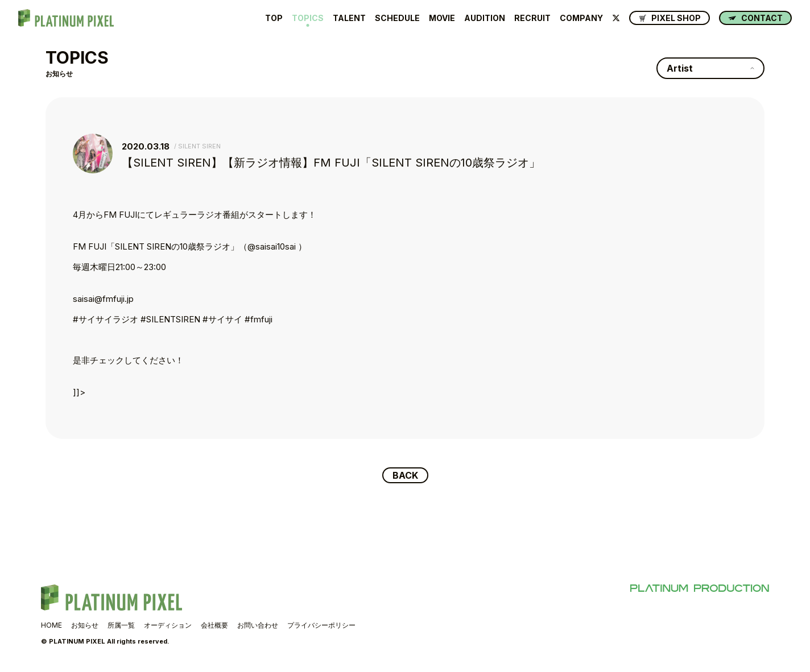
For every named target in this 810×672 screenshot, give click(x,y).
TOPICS (308, 18)
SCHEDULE (397, 18)
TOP (274, 18)
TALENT (349, 18)
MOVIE (442, 18)
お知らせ (85, 625)
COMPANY (581, 18)
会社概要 (214, 625)
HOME (51, 625)
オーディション (168, 625)
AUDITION (485, 18)
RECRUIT (532, 18)
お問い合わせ (258, 625)
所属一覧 (121, 625)
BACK (405, 475)
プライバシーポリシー (321, 625)
